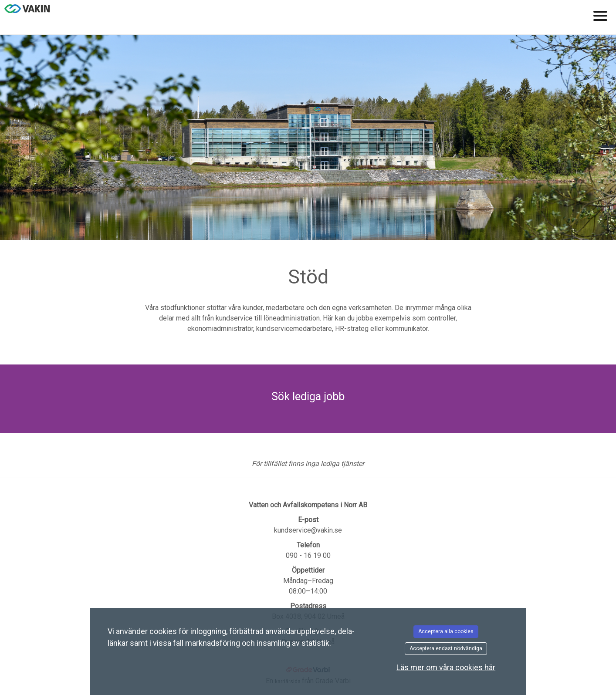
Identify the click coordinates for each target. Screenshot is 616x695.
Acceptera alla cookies (446, 631)
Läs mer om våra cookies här (446, 667)
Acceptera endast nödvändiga (446, 648)
